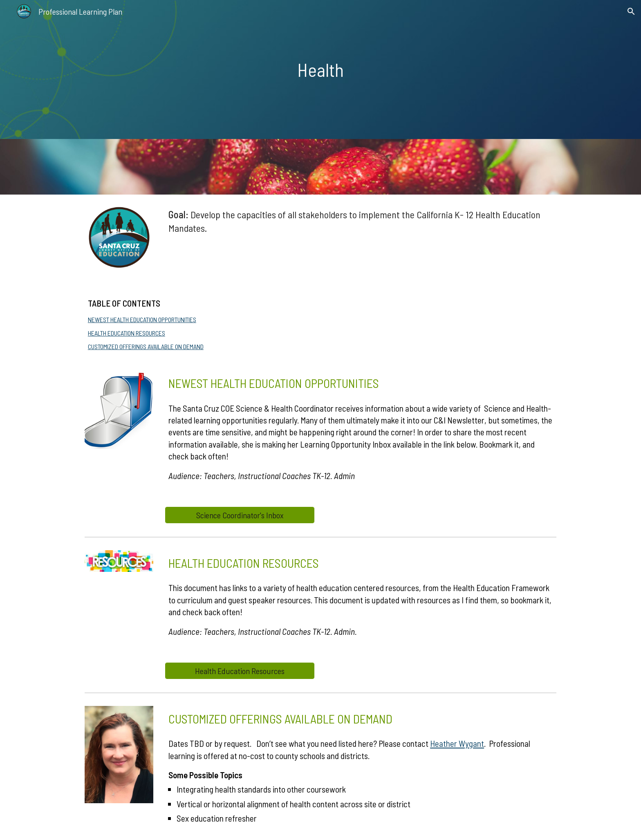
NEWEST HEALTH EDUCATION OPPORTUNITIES (142, 319)
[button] (631, 11)
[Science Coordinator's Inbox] (240, 515)
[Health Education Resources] (240, 671)
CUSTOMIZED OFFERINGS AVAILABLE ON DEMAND (146, 346)
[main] (320, 70)
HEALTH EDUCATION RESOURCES (127, 333)
